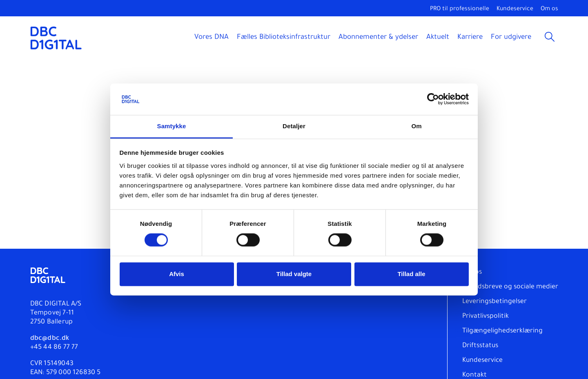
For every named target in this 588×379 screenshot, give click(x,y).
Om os (549, 9)
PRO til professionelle (460, 9)
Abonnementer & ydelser (378, 38)
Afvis (177, 274)
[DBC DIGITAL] (56, 38)
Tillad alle (411, 274)
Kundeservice (515, 9)
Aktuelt (438, 38)
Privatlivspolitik (486, 317)
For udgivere (511, 38)
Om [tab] (416, 126)
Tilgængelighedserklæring (502, 331)
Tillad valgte (294, 274)
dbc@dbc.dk (50, 339)
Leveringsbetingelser (494, 302)
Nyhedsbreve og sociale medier (510, 287)
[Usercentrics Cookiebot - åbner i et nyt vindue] (433, 99)
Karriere (470, 38)
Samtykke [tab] (172, 126)
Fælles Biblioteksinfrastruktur (284, 38)
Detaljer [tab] (294, 126)
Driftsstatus (480, 346)
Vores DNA (212, 38)
